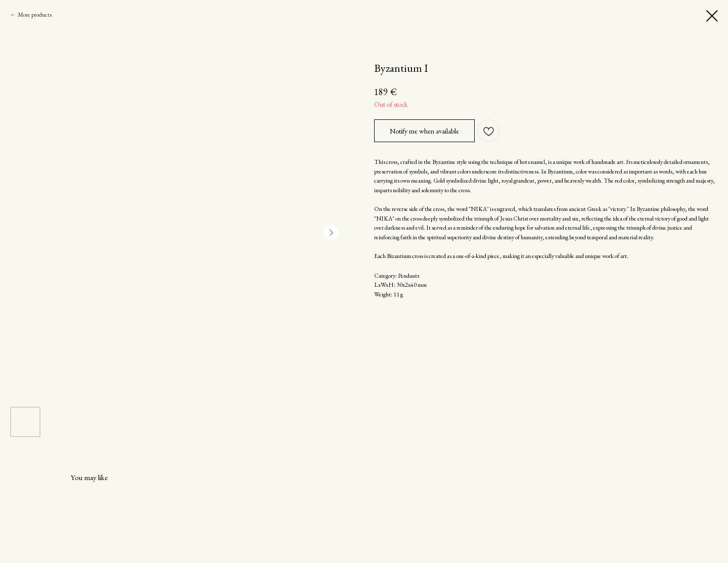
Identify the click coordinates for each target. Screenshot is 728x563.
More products (35, 15)
